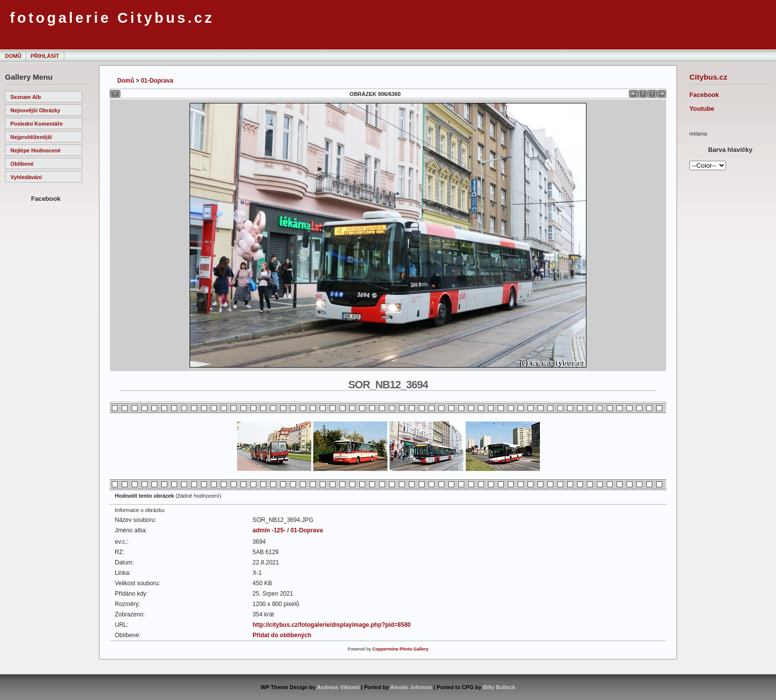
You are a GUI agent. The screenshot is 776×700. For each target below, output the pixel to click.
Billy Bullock (499, 687)
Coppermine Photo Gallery (400, 649)
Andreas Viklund (338, 687)
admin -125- (269, 530)
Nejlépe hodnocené (36, 150)
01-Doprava (157, 81)
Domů (13, 56)
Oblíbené (22, 164)
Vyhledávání (26, 177)
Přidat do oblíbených (282, 635)
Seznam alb (26, 97)
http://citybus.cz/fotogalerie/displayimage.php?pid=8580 (332, 625)
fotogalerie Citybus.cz (112, 18)
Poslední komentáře (37, 124)
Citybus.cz (708, 77)
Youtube (702, 109)
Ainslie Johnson (411, 687)
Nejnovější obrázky (35, 110)
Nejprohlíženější (31, 137)
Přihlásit (45, 56)
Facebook (704, 95)
